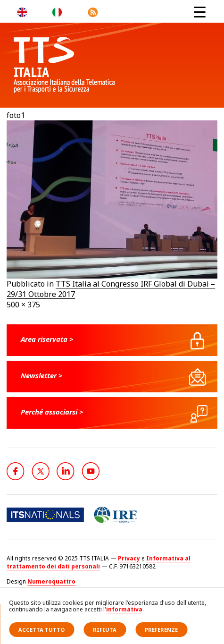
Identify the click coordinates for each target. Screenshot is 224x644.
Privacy (129, 558)
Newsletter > (42, 375)
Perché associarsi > (52, 412)
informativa (124, 609)
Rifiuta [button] (105, 630)
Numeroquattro (51, 581)
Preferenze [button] (161, 630)
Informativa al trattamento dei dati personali (99, 562)
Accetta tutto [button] (41, 630)
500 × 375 (23, 305)
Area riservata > (47, 339)
